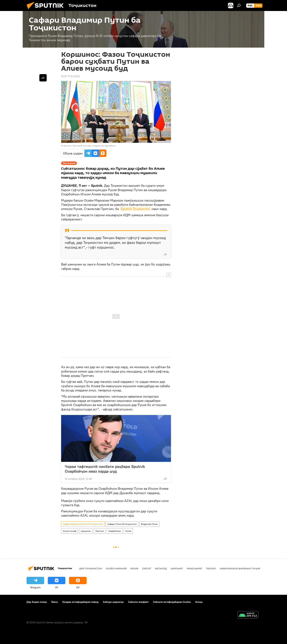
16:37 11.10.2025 (70, 76)
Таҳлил (211, 568)
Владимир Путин (149, 524)
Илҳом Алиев (70, 531)
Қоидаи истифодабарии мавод (80, 602)
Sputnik (68, 146)
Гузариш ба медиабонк (104, 146)
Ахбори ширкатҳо (113, 602)
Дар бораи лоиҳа (37, 602)
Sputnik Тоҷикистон (135, 209)
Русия (128, 531)
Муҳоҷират (194, 568)
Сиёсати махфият (138, 602)
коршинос (86, 531)
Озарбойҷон (115, 531)
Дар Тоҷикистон (91, 568)
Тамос (55, 602)
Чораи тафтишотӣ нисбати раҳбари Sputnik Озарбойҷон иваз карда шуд (105, 469)
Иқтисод (161, 568)
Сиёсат (147, 568)
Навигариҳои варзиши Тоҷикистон (244, 568)
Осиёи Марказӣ (116, 568)
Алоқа (199, 602)
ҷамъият (177, 568)
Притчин (100, 531)
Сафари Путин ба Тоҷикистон (122, 524)
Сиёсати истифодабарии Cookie (172, 602)
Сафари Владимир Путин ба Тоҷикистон (83, 524)
